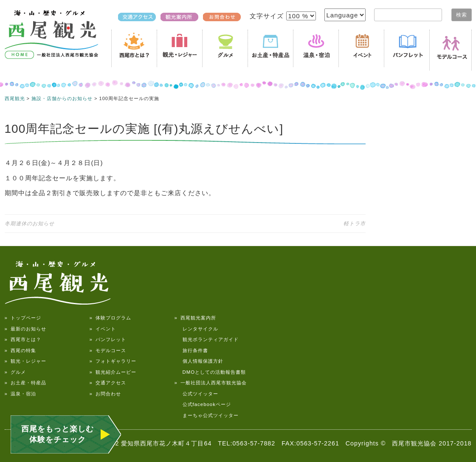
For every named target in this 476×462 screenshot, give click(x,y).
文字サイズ (268, 16)
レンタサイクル (196, 329)
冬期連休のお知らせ (30, 224)
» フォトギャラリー (113, 361)
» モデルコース (108, 350)
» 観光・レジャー (25, 361)
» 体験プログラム (110, 318)
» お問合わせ (105, 394)
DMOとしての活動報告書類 (210, 372)
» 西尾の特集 (20, 350)
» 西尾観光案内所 (195, 318)
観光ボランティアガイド (207, 339)
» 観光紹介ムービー (113, 372)
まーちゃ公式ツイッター (207, 415)
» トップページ (23, 318)
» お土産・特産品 (25, 383)
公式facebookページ (203, 404)
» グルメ (15, 372)
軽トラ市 (355, 224)
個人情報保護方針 (199, 361)
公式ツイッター (196, 394)
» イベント (103, 329)
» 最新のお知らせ (25, 329)
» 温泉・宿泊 (20, 394)
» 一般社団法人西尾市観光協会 (211, 383)
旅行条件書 (191, 350)
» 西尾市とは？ (23, 339)
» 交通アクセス (108, 383)
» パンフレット (108, 339)
